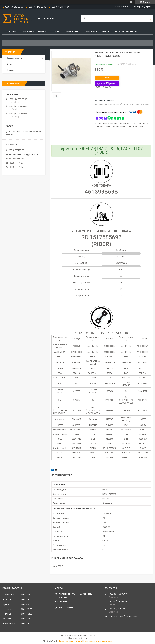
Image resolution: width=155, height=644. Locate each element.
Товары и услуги (33, 31)
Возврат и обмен (126, 31)
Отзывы (11, 70)
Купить (107, 78)
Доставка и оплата (97, 31)
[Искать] (149, 19)
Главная (11, 31)
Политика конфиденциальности (98, 641)
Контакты (72, 31)
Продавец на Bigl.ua (78, 638)
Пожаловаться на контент (70, 641)
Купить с (107, 83)
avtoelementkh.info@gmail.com (23, 155)
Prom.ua (92, 635)
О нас (56, 31)
